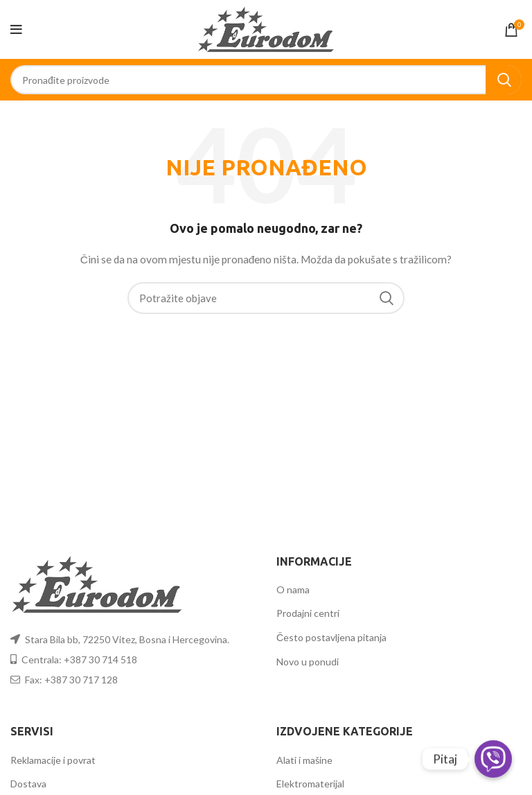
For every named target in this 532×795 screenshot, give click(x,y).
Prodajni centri (308, 613)
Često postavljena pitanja (331, 637)
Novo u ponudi (308, 662)
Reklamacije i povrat (53, 760)
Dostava (28, 784)
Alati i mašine (304, 760)
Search (504, 80)
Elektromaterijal (310, 784)
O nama (293, 589)
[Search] (266, 80)
